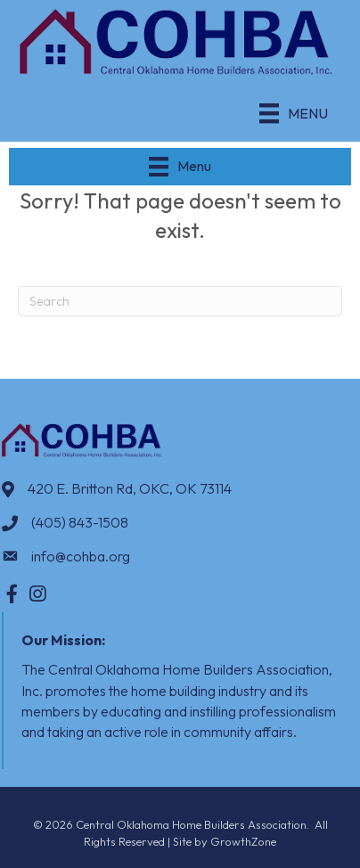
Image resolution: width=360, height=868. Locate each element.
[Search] (180, 301)
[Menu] (294, 113)
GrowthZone (243, 841)
